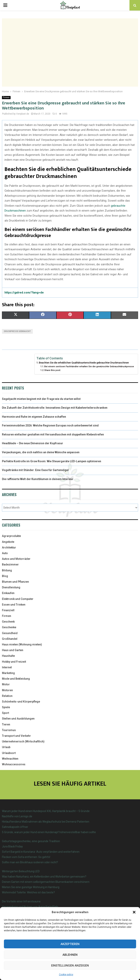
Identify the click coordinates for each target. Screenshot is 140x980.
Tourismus (9, 730)
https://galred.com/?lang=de (24, 293)
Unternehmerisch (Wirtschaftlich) (23, 741)
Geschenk (8, 622)
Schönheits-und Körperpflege (21, 702)
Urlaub (6, 747)
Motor (6, 684)
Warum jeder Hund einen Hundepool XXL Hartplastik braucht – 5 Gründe (46, 811)
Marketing (8, 673)
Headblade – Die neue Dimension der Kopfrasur (33, 443)
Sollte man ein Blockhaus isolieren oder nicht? (30, 862)
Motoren (7, 690)
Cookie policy (66, 975)
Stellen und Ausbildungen (18, 719)
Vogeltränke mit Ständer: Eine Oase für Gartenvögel (35, 470)
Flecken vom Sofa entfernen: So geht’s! (26, 857)
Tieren (6, 724)
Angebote (8, 542)
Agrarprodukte (11, 536)
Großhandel (10, 639)
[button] (134, 912)
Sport (5, 713)
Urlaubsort (9, 753)
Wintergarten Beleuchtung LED (21, 871)
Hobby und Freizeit (14, 662)
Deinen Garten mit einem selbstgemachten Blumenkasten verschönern (46, 882)
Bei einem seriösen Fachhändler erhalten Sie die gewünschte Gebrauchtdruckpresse (89, 366)
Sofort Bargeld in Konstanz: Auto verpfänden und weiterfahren (41, 852)
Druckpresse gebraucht (17, 331)
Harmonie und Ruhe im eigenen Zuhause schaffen (34, 417)
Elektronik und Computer (18, 599)
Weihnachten (10, 759)
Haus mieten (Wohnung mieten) (22, 644)
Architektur (9, 547)
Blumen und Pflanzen (15, 582)
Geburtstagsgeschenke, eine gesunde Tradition (31, 841)
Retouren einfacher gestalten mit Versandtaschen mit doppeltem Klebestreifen (53, 434)
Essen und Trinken (14, 605)
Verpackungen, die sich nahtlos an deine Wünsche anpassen (41, 452)
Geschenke (9, 627)
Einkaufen (8, 593)
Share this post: (53, 370)
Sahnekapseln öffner (15, 827)
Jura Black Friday (12, 846)
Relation (7, 696)
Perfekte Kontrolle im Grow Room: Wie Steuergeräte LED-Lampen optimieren (52, 461)
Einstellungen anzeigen (70, 966)
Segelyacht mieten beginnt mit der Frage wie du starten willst (41, 399)
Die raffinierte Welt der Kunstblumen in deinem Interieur (38, 479)
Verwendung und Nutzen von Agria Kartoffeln (30, 907)
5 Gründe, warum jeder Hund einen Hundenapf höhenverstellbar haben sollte (49, 832)
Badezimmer (10, 564)
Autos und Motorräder (16, 559)
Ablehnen (70, 955)
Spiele (6, 707)
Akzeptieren (70, 944)
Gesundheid (10, 633)
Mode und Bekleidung (16, 679)
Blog (5, 576)
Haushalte (8, 656)
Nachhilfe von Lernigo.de (17, 816)
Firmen (6, 97)
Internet (7, 667)
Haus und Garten (13, 650)
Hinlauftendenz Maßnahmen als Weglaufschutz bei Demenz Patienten (46, 822)
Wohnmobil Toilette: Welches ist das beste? (28, 892)
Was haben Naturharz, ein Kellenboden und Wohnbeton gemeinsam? (44, 877)
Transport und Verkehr (16, 736)
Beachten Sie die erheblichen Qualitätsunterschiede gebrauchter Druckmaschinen (84, 363)
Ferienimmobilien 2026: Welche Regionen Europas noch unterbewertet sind (50, 425)
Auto (5, 553)
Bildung (7, 570)
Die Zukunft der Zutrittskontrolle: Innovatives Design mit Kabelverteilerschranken (55, 408)
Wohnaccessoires (14, 764)
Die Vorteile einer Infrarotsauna (21, 901)
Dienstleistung (11, 587)
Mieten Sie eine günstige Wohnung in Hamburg (31, 887)
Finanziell (8, 610)
